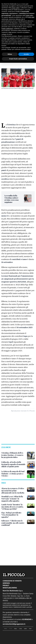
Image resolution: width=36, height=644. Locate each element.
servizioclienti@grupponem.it (14, 624)
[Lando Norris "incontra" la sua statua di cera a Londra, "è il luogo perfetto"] (13, 507)
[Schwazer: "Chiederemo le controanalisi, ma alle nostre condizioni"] (13, 523)
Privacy (6, 585)
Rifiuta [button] (10, 54)
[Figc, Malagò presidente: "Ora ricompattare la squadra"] (13, 515)
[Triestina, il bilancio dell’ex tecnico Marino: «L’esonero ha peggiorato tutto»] (13, 455)
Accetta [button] (26, 54)
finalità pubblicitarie (7, 29)
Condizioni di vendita (12, 581)
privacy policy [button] (16, 8)
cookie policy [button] (29, 15)
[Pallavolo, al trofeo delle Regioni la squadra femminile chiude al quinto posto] (13, 464)
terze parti (31, 17)
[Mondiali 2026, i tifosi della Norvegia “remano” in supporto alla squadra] (13, 499)
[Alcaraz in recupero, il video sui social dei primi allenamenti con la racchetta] (13, 491)
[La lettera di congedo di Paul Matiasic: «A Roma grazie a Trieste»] (13, 474)
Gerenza (6, 583)
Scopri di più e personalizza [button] (18, 59)
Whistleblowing (10, 588)
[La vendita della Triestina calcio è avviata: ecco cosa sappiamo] (13, 199)
